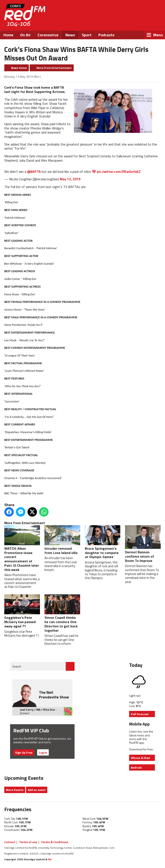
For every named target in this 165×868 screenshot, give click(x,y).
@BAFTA (34, 171)
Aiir (50, 859)
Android (136, 767)
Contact (10, 842)
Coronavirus (48, 35)
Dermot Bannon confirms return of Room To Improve (143, 544)
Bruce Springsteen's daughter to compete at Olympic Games (103, 542)
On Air (25, 35)
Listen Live (136, 11)
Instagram (144, 21)
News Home (19, 68)
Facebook (121, 21)
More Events (15, 790)
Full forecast (140, 714)
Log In (43, 752)
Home (8, 35)
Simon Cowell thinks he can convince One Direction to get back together (62, 614)
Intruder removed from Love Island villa (62, 540)
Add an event (37, 790)
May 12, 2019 (70, 179)
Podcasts (106, 35)
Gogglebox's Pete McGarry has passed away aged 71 (22, 611)
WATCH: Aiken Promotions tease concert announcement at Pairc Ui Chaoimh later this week (22, 549)
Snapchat (155, 21)
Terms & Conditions (55, 842)
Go (70, 666)
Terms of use (28, 842)
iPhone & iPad (140, 758)
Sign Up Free (24, 752)
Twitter (132, 21)
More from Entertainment (54, 68)
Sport (87, 35)
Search (17, 666)
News (70, 35)
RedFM (25, 15)
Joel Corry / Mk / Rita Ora (37, 709)
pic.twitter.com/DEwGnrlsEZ (119, 171)
